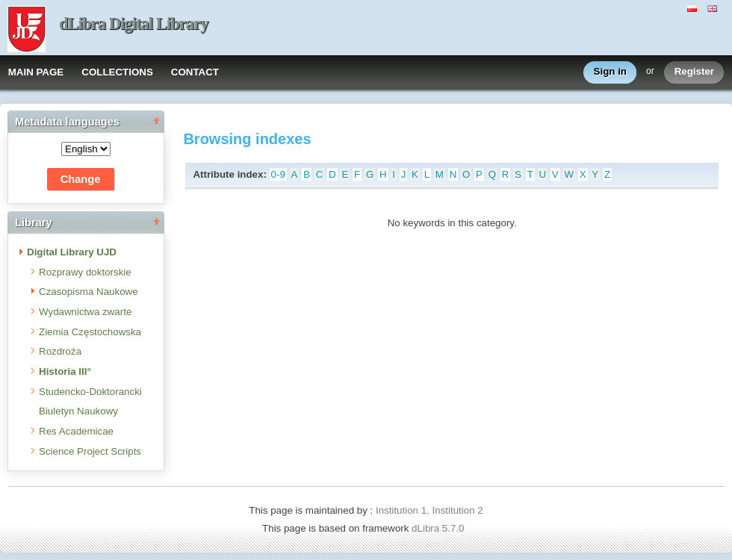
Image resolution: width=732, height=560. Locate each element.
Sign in (610, 72)
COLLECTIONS (117, 72)
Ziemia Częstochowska (90, 332)
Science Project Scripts (90, 451)
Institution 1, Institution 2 (429, 510)
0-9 (278, 174)
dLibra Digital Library (134, 24)
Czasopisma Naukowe (89, 292)
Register (694, 72)
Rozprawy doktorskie (85, 272)
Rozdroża (60, 351)
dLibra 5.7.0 (439, 528)
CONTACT (195, 72)
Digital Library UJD (72, 252)
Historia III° (65, 371)
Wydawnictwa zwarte (85, 312)
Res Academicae (76, 431)
